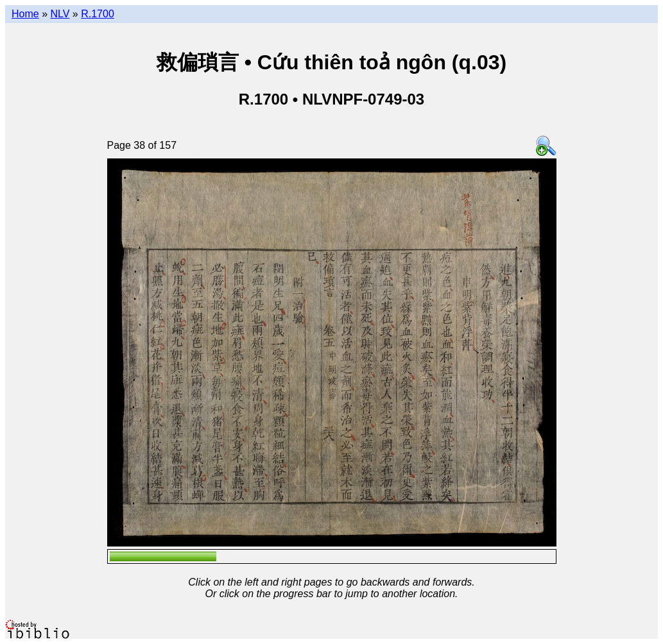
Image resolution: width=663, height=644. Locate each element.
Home (25, 14)
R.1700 (98, 14)
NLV (60, 14)
